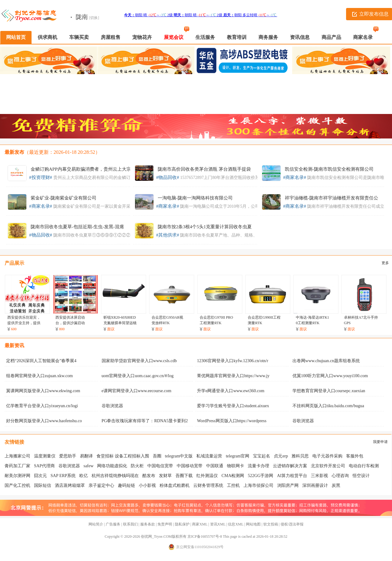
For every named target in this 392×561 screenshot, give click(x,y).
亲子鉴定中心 (101, 485)
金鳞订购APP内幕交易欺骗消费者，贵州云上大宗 (81, 169)
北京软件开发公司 (328, 466)
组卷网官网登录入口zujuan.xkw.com (40, 376)
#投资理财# (41, 177)
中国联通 (215, 466)
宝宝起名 (262, 456)
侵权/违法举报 (292, 524)
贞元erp (281, 456)
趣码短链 (126, 485)
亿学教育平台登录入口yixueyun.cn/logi (42, 406)
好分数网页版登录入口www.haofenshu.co (44, 421)
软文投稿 (271, 524)
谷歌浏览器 (112, 406)
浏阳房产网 (288, 485)
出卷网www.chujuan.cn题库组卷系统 (326, 361)
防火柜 (137, 466)
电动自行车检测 (364, 466)
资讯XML (218, 524)
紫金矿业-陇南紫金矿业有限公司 (64, 198)
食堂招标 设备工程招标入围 (123, 456)
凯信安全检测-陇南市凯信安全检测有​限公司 (329, 169)
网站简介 (96, 524)
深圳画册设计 (315, 485)
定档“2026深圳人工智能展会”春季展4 (41, 361)
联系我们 (130, 524)
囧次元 (40, 476)
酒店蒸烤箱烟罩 (70, 485)
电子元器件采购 (327, 456)
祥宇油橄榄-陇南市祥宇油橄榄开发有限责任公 (332, 198)
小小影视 (147, 485)
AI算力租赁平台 (292, 476)
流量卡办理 (258, 466)
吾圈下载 (184, 476)
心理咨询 (340, 476)
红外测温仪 (207, 476)
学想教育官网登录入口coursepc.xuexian (329, 391)
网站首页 (16, 37)
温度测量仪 (45, 456)
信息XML (236, 524)
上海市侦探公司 (258, 485)
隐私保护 (182, 524)
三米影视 (319, 476)
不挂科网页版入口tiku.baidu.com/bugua (328, 406)
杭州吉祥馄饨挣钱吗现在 (115, 476)
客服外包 (355, 456)
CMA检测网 (233, 476)
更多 (385, 263)
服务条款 (148, 524)
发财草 (165, 476)
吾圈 (157, 456)
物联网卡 (236, 466)
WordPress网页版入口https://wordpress (232, 421)
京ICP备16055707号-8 (205, 536)
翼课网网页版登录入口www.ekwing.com (43, 391)
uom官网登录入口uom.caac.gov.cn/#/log (138, 376)
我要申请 (380, 442)
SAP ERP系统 (63, 476)
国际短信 (43, 485)
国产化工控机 (17, 485)
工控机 (233, 485)
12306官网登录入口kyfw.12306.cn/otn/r (232, 361)
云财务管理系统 (208, 485)
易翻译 (86, 456)
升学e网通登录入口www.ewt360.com (231, 391)
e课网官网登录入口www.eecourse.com (137, 391)
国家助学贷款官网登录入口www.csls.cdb (139, 361)
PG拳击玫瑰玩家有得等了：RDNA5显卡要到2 (145, 421)
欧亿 (84, 476)
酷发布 (149, 476)
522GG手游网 (260, 476)
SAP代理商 (44, 466)
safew (89, 466)
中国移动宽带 (190, 466)
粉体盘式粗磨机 (175, 485)
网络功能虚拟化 (112, 466)
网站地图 (253, 524)
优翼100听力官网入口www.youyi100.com (330, 376)
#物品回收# (168, 177)
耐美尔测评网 (17, 476)
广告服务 (113, 524)
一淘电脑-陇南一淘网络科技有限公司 (195, 198)
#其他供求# (168, 235)
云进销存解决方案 (290, 466)
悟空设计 (361, 476)
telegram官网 (237, 456)
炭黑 (336, 485)
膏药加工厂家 (17, 466)
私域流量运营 (209, 456)
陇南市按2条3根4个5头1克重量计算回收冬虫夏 (205, 227)
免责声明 (165, 524)
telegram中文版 (179, 456)
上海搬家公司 (17, 456)
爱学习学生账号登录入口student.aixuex (233, 406)
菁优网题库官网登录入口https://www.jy (233, 376)
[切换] (94, 18)
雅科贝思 (300, 456)
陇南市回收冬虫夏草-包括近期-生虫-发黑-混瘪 (77, 227)
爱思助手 (68, 456)
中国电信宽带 (160, 466)
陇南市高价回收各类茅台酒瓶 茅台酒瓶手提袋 (204, 169)
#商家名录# (295, 177)
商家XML (200, 524)
